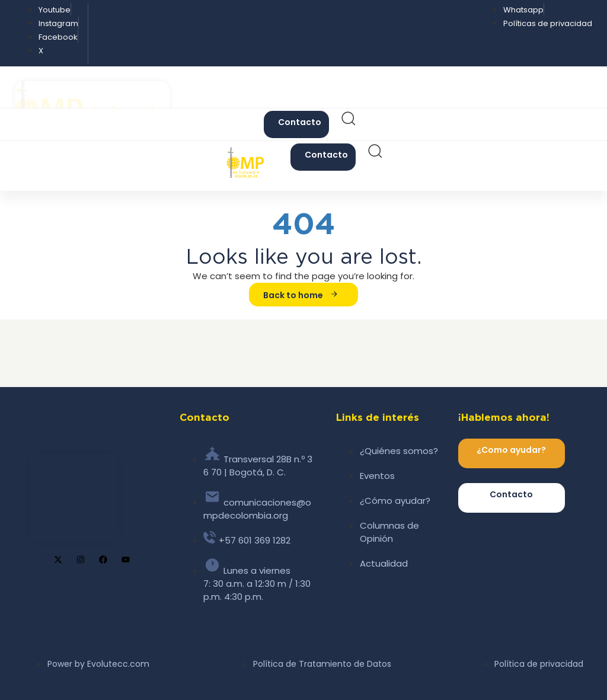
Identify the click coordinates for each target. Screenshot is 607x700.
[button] (348, 122)
